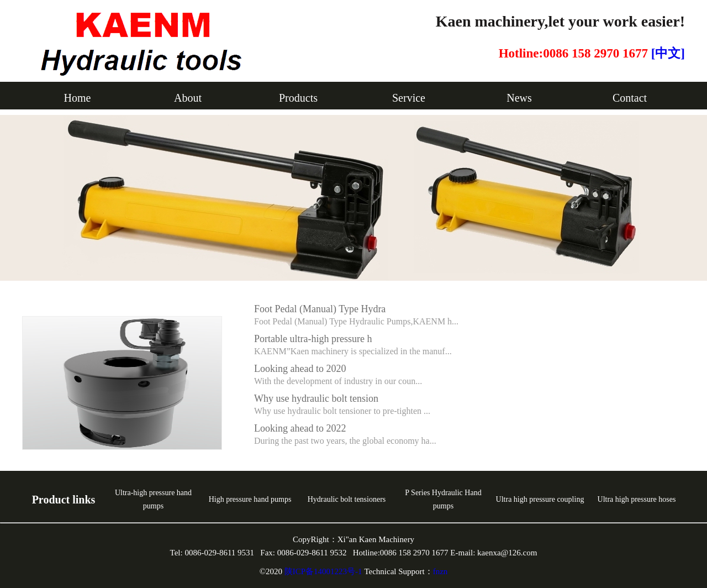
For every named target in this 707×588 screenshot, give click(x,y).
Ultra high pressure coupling (540, 499)
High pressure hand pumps (250, 499)
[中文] (668, 53)
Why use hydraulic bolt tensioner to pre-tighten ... (342, 411)
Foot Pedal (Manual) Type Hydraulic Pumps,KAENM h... (356, 321)
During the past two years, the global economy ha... (345, 441)
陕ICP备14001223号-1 (325, 571)
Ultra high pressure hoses (637, 499)
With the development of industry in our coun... (338, 381)
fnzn (440, 571)
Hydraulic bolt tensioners (347, 499)
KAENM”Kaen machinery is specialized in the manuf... (353, 351)
